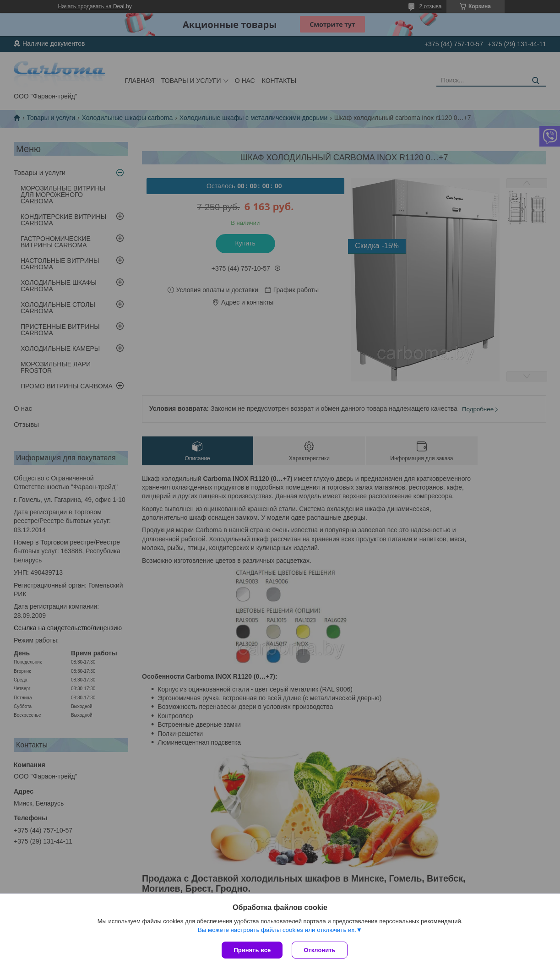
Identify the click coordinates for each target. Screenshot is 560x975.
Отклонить (319, 950)
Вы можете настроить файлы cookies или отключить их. (277, 930)
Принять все (252, 950)
